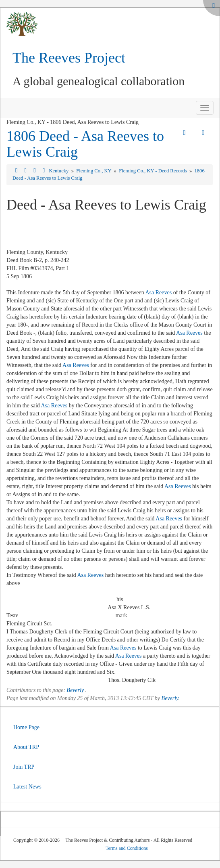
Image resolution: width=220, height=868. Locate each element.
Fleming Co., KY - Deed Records (154, 171)
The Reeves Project (69, 58)
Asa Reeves (158, 292)
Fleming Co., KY (94, 171)
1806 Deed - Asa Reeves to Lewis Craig (85, 144)
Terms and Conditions (127, 848)
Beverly (75, 690)
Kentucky (59, 171)
